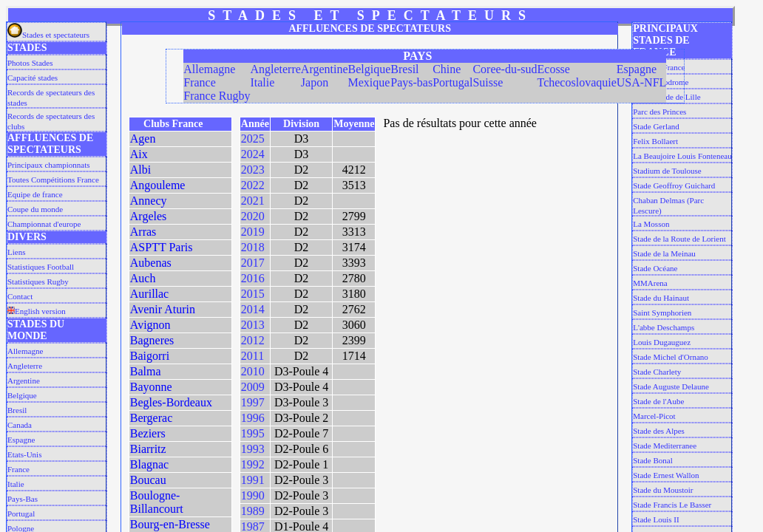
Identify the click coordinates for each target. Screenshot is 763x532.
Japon (315, 82)
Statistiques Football (41, 267)
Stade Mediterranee (665, 446)
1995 (253, 433)
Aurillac (149, 294)
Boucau (148, 480)
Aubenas (151, 263)
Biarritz (148, 449)
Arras (143, 232)
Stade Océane (655, 268)
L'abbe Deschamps (664, 327)
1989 (253, 511)
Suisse (488, 82)
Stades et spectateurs (48, 35)
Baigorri (150, 356)
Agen (143, 139)
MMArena (650, 283)
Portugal (21, 514)
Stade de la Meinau (664, 253)
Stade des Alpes (659, 431)
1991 (253, 480)
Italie (16, 484)
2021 (253, 201)
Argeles (148, 216)
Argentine (24, 381)
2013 (253, 325)
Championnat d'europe (44, 224)
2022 (253, 185)
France (18, 469)
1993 (253, 449)
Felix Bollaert (655, 141)
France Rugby (217, 96)
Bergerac (151, 418)
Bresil (17, 410)
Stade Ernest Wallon (666, 475)
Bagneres (152, 340)
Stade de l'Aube (658, 401)
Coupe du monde (35, 209)
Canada (20, 425)
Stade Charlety (657, 372)
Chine (447, 69)
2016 (253, 278)
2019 (253, 232)
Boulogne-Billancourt (157, 502)
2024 (253, 154)
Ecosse (554, 69)
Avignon (150, 325)
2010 (253, 371)
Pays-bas (411, 82)
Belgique (22, 395)
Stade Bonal (652, 460)
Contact (20, 296)
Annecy (149, 201)
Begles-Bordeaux (171, 402)
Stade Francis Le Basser (672, 505)
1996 (253, 418)
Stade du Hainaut (661, 298)
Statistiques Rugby (38, 282)
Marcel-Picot (654, 416)
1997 (253, 402)
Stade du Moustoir (663, 490)
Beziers (148, 433)
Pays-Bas (23, 499)
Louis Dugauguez (662, 342)
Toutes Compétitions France (53, 180)
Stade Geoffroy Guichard (674, 185)
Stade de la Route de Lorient (679, 239)
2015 (253, 294)
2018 (253, 247)
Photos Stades (30, 63)
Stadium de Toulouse (667, 171)
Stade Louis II (656, 519)
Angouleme (158, 185)
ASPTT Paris (162, 247)
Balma (146, 371)
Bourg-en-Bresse (170, 524)
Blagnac (149, 464)
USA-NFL (642, 82)
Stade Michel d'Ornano (671, 357)
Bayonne (151, 387)
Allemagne (25, 351)
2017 (253, 263)
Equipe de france (35, 194)
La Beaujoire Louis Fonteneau (682, 156)
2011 (252, 356)
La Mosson (651, 224)
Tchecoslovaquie (577, 82)
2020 (253, 216)
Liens (16, 252)
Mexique (369, 82)
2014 (253, 309)
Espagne (21, 440)
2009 (253, 387)
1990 (253, 495)
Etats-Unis (24, 454)
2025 (253, 139)
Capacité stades (33, 78)
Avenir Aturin (163, 309)
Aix (139, 154)
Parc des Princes (659, 112)
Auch (143, 278)
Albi (140, 170)
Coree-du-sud (505, 69)
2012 (253, 340)
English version (37, 311)
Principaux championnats (49, 165)
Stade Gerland (656, 126)
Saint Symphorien (662, 313)
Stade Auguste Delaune (671, 386)
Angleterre (25, 366)
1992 (253, 464)
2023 (253, 170)
